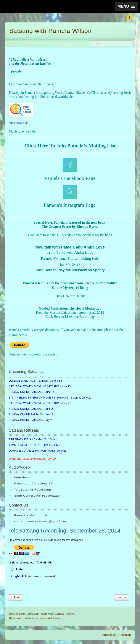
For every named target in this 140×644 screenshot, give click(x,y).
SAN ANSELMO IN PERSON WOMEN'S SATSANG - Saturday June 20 (50, 398)
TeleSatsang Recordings (33, 490)
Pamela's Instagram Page (70, 205)
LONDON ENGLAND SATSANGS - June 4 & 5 (36, 381)
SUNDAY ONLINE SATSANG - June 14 (32, 392)
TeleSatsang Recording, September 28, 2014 (64, 531)
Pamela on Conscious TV (34, 483)
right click (20, 576)
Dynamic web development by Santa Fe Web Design (35, 618)
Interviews (22, 477)
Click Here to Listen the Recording (70, 317)
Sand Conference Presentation (38, 496)
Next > (122, 597)
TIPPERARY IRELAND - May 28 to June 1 (33, 439)
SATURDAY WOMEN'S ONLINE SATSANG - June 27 (40, 403)
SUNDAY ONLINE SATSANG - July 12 (31, 415)
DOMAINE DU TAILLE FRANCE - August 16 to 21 (38, 451)
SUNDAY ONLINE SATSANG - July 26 (31, 420)
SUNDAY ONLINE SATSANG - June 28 (32, 409)
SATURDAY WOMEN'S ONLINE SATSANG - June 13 (40, 386)
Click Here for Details (70, 296)
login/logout (109, 635)
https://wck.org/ (18, 123)
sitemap (126, 635)
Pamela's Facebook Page (70, 178)
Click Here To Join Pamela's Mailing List (70, 146)
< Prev (16, 597)
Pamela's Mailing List (31, 515)
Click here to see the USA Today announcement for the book (70, 235)
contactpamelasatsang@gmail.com (41, 521)
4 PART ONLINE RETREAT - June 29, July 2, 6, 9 (38, 445)
